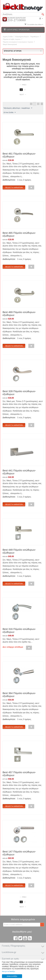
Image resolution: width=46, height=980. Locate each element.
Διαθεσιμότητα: (9, 180)
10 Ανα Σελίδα (10, 112)
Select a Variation (14, 187)
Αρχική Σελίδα (8, 37)
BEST (37, 164)
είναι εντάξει (12, 976)
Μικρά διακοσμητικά (10, 44)
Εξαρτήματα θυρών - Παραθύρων (27, 37)
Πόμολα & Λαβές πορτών (12, 39)
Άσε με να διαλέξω (9, 971)
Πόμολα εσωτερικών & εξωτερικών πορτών (18, 42)
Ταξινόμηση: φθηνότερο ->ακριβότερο (18, 108)
